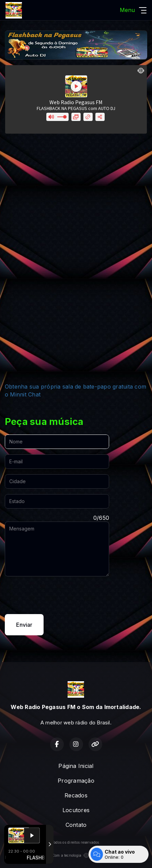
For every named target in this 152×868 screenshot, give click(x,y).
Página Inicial (76, 766)
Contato (76, 825)
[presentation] (57, 595)
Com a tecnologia (76, 855)
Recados (76, 795)
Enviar (24, 625)
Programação (76, 781)
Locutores (76, 810)
